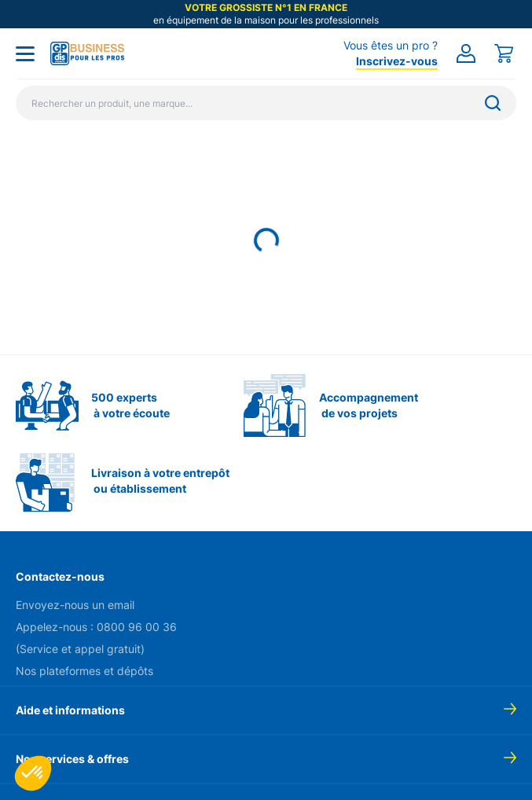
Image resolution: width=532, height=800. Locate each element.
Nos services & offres (72, 759)
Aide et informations (70, 710)
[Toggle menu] (25, 53)
